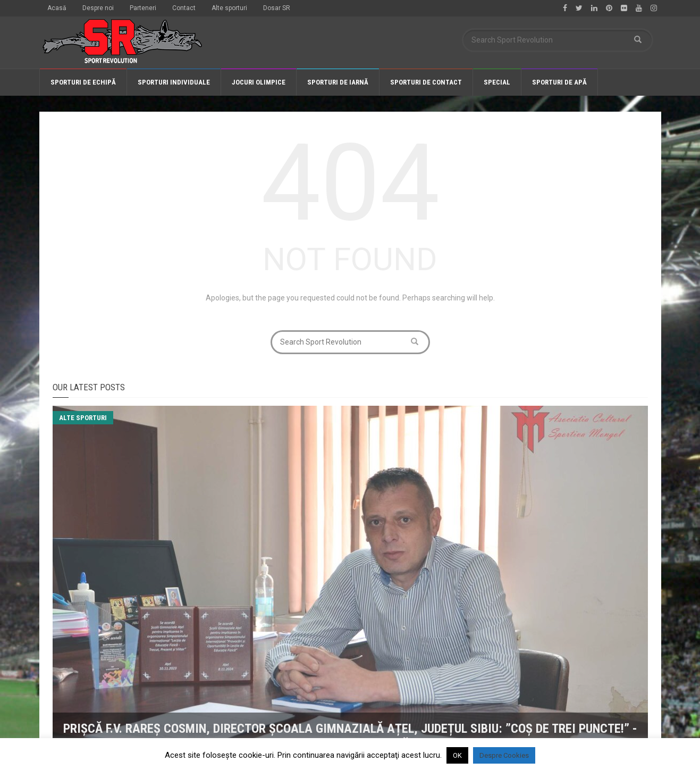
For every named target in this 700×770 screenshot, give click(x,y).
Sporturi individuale (174, 82)
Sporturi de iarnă (338, 82)
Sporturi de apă (559, 82)
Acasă (57, 8)
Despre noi (98, 8)
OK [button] (457, 755)
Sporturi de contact (426, 82)
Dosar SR (277, 8)
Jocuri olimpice (259, 82)
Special (497, 82)
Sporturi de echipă (83, 82)
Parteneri (143, 8)
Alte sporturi (229, 8)
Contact (184, 8)
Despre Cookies (504, 755)
